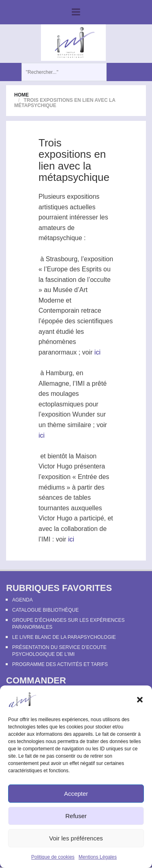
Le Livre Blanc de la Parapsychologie (64, 637)
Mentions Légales (98, 857)
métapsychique (60, 238)
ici (97, 352)
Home (21, 95)
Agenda (22, 600)
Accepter (76, 794)
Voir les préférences (76, 838)
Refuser (76, 816)
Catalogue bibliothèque (45, 610)
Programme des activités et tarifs (60, 664)
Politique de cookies (53, 857)
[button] (140, 700)
